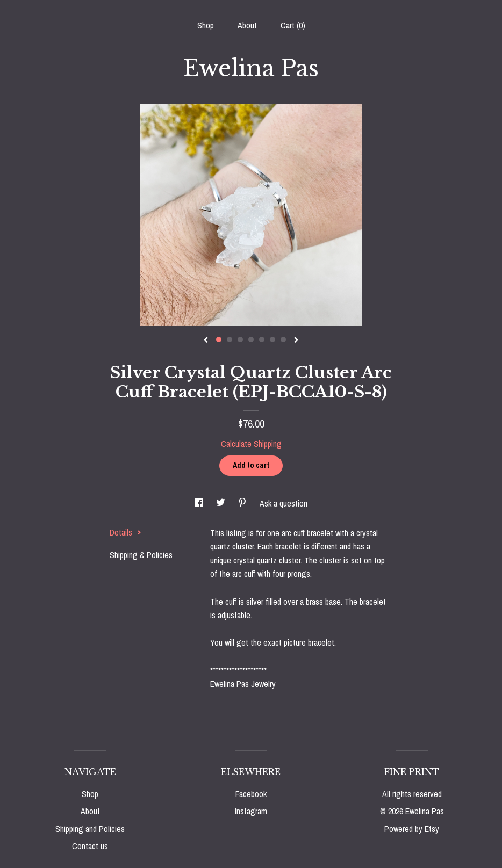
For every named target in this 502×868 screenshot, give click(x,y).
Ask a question (284, 503)
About (247, 25)
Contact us (90, 846)
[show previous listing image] (206, 341)
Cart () (293, 25)
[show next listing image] (296, 341)
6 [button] (272, 339)
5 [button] (262, 339)
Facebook (251, 794)
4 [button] (251, 339)
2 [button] (230, 339)
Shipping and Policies (90, 829)
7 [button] (283, 339)
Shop (206, 25)
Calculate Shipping (251, 444)
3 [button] (240, 339)
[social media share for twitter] (222, 503)
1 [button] (219, 339)
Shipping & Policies (141, 555)
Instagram (251, 811)
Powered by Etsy (412, 829)
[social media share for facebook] (200, 503)
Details (125, 532)
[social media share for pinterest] (243, 503)
